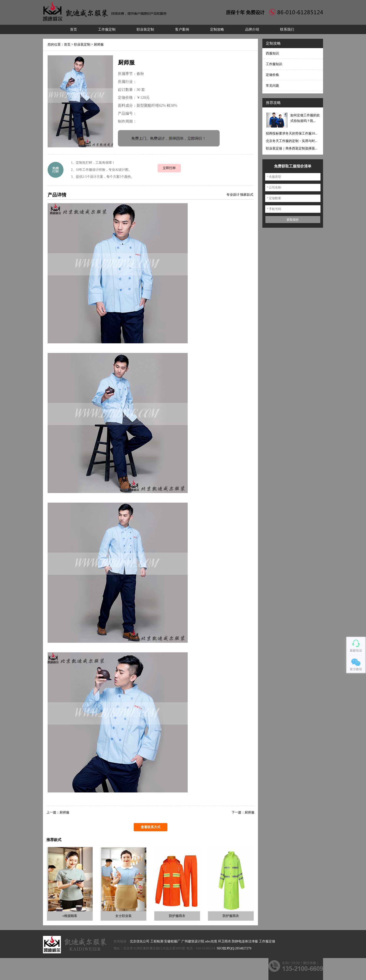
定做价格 (272, 75)
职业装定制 (145, 29)
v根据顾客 (70, 916)
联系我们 (287, 29)
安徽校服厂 (172, 941)
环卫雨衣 (225, 941)
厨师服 (99, 44)
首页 (74, 29)
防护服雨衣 (177, 916)
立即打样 (169, 168)
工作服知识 (274, 64)
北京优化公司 (140, 941)
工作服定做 (267, 941)
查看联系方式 (151, 827)
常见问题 (272, 86)
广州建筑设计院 (193, 941)
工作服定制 (107, 29)
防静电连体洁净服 (245, 941)
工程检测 (157, 941)
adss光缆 (211, 941)
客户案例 (182, 29)
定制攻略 (217, 29)
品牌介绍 (252, 29)
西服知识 (272, 53)
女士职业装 (123, 916)
